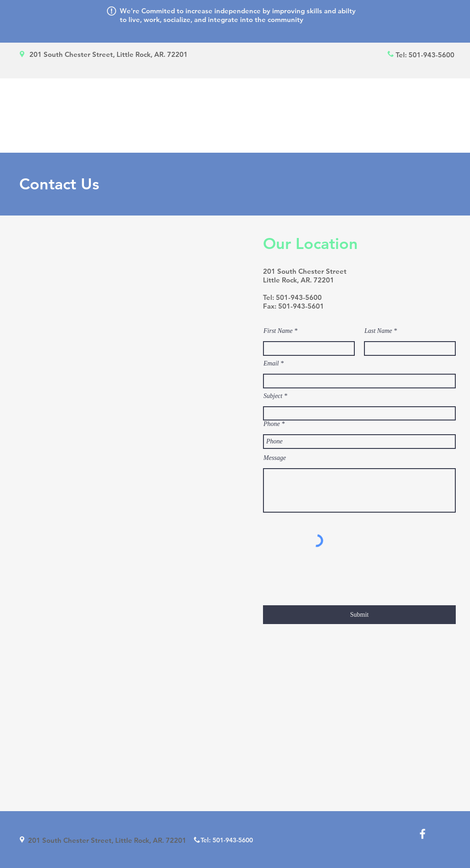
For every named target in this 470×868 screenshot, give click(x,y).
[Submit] (359, 615)
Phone (272, 424)
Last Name (378, 331)
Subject (273, 396)
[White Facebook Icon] (422, 834)
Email (271, 364)
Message (275, 458)
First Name (278, 331)
